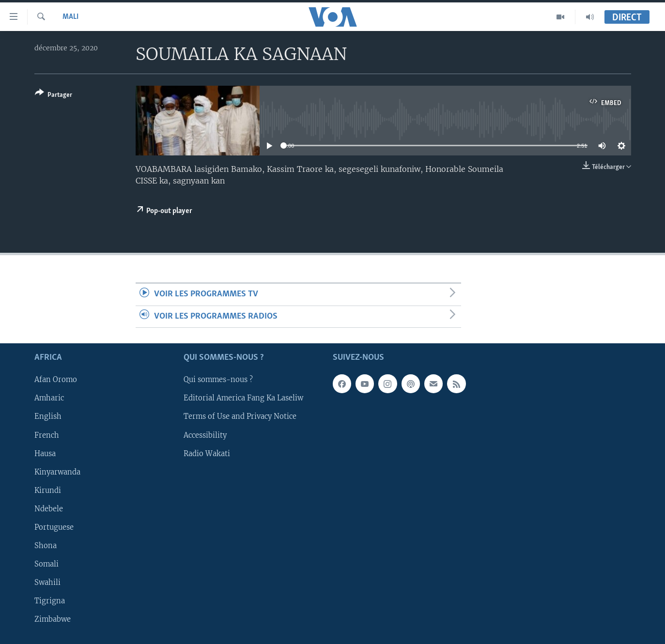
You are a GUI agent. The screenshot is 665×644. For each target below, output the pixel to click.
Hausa (45, 454)
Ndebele (49, 509)
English (48, 416)
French (47, 435)
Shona (46, 546)
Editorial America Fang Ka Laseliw (243, 398)
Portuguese (54, 527)
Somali (46, 564)
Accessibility (205, 435)
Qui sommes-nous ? (218, 380)
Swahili (47, 583)
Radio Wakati (207, 454)
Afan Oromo (56, 380)
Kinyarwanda (57, 472)
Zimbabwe (53, 619)
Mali (70, 17)
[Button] (54, 96)
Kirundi (48, 491)
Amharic (49, 398)
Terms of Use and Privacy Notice (240, 416)
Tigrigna (50, 601)
